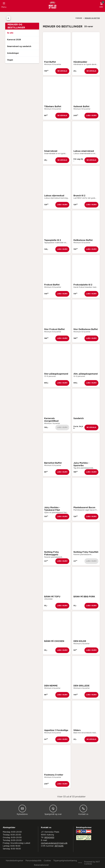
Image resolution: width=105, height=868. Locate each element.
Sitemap (80, 863)
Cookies (47, 861)
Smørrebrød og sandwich (19, 46)
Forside (79, 18)
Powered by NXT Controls (92, 863)
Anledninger (13, 53)
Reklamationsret (41, 865)
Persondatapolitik (33, 861)
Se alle (10, 33)
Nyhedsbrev (22, 810)
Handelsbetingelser (15, 861)
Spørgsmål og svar (53, 810)
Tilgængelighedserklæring (65, 861)
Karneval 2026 (14, 40)
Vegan (10, 60)
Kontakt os (83, 810)
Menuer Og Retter (92, 18)
